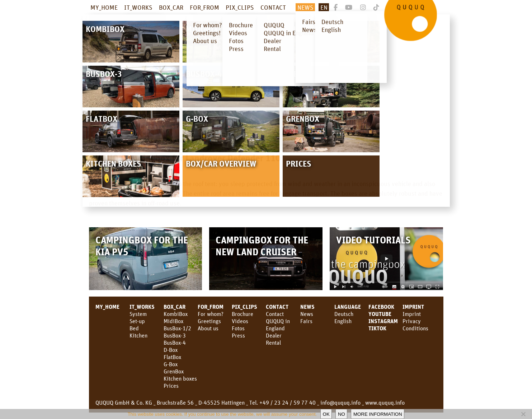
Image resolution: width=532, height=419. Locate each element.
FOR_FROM (204, 7)
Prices (171, 386)
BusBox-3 (175, 335)
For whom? (211, 314)
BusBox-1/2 (177, 328)
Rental (273, 343)
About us (208, 328)
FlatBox (172, 357)
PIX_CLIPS (240, 7)
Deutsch (344, 314)
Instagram (383, 321)
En (324, 7)
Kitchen (138, 335)
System (138, 314)
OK (326, 414)
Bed (134, 328)
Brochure (243, 314)
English (343, 321)
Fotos (238, 328)
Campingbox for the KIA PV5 (142, 246)
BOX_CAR (171, 7)
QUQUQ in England (278, 325)
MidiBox (173, 321)
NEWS (305, 7)
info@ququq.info (340, 402)
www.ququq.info (385, 402)
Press (238, 335)
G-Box (171, 364)
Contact (275, 314)
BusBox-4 (175, 343)
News (307, 307)
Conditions (415, 328)
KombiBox (176, 314)
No (342, 414)
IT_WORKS (138, 7)
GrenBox (174, 371)
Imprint (413, 307)
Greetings (209, 321)
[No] (523, 414)
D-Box (171, 350)
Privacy (412, 321)
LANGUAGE (348, 307)
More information (378, 414)
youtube (380, 314)
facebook (381, 307)
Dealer (274, 335)
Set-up (137, 321)
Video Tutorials (373, 240)
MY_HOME (104, 7)
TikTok (377, 328)
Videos (240, 321)
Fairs (306, 321)
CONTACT (273, 7)
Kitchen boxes (180, 378)
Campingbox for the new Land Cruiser (262, 246)
